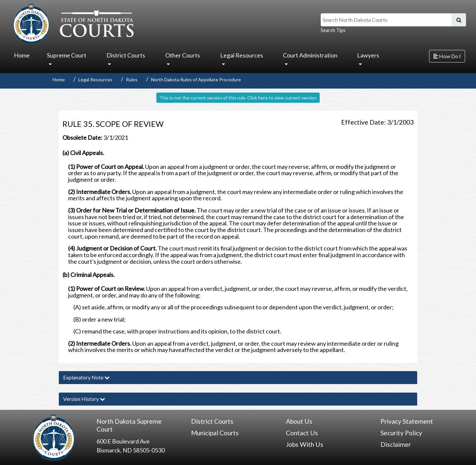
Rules (132, 79)
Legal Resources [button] (242, 55)
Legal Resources (95, 79)
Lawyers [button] (368, 55)
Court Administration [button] (310, 55)
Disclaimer (396, 444)
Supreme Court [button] (67, 55)
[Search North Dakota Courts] (386, 20)
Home (22, 55)
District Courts (212, 421)
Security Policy (401, 433)
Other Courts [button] (183, 55)
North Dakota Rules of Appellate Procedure (196, 79)
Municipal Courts (215, 433)
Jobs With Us (305, 444)
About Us (299, 421)
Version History (84, 399)
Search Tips (333, 30)
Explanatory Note (86, 377)
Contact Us (302, 433)
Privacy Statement (407, 421)
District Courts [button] (126, 55)
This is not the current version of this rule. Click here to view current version (238, 98)
